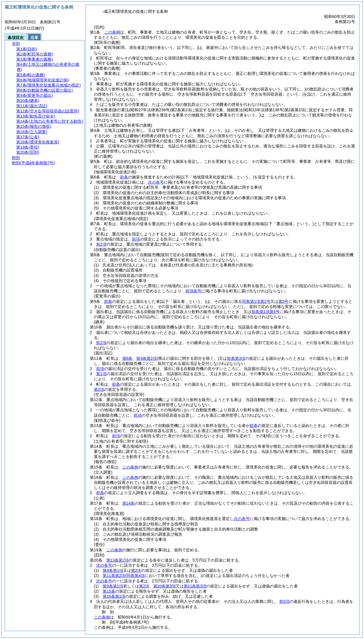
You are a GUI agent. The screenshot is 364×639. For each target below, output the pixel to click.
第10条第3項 (165, 586)
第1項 (101, 374)
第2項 (99, 389)
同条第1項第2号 (256, 301)
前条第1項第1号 (266, 312)
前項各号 (193, 291)
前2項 (101, 244)
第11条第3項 (195, 586)
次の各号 (156, 182)
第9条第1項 (113, 586)
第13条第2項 (118, 560)
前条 (124, 177)
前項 (136, 239)
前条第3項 (236, 358)
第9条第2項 (146, 358)
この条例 (112, 32)
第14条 (129, 503)
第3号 (284, 301)
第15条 (109, 591)
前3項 (284, 601)
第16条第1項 (114, 596)
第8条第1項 (113, 570)
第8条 (127, 358)
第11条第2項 (114, 576)
